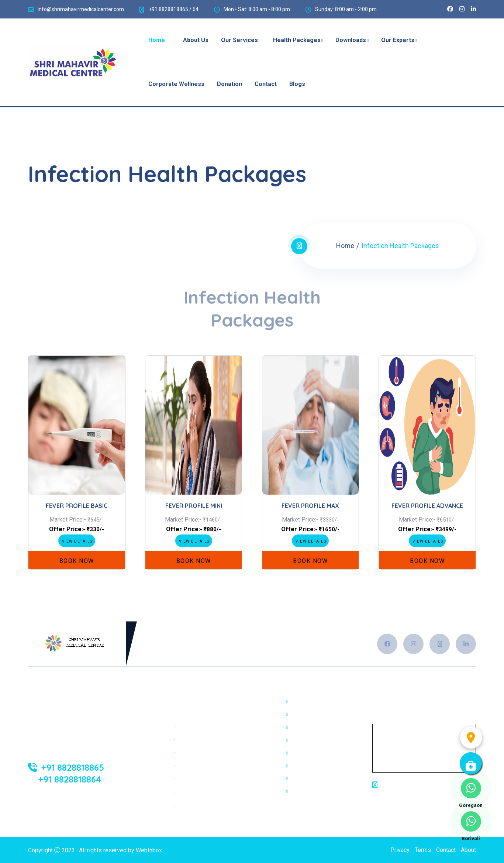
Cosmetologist (311, 753)
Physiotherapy (198, 805)
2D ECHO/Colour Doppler (212, 754)
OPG (297, 714)
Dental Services (199, 792)
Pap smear (305, 792)
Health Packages (297, 40)
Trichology (305, 766)
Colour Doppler (311, 779)
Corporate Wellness (176, 84)
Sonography (194, 741)
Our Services (239, 40)
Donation (229, 84)
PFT (297, 701)
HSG (297, 740)
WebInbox (149, 850)
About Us (196, 40)
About (468, 850)
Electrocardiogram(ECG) (210, 767)
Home (345, 246)
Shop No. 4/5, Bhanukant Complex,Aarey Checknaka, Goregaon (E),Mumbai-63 (423, 794)
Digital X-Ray (196, 728)
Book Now (77, 561)
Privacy (400, 850)
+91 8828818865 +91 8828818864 (66, 773)
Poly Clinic (193, 780)
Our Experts (398, 40)
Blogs (297, 84)
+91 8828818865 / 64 (173, 9)
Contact (266, 84)
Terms (423, 850)
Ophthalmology (311, 727)
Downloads (351, 40)
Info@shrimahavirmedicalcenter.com (81, 9)
